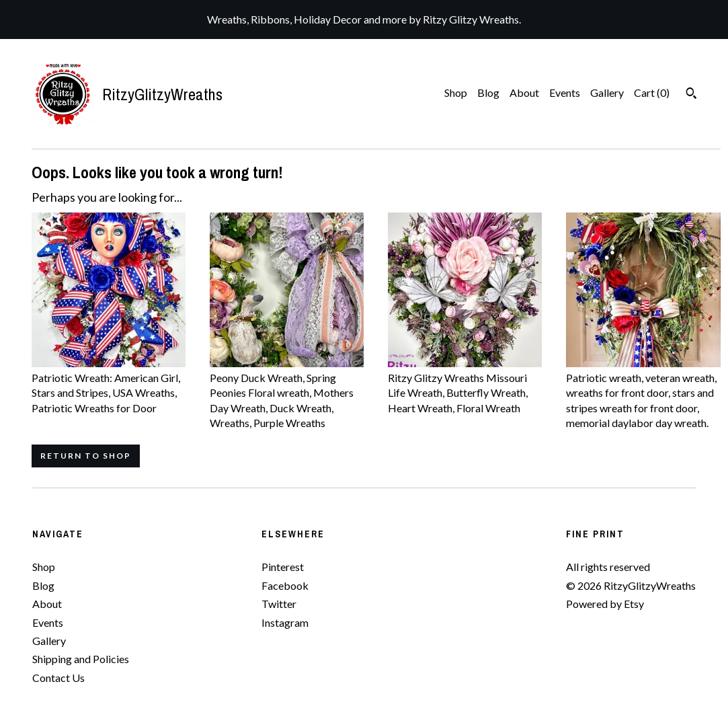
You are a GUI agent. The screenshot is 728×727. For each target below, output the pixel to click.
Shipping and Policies (81, 659)
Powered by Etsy (605, 604)
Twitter (279, 604)
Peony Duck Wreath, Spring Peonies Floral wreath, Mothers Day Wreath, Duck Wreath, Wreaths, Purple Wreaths (287, 393)
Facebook (285, 585)
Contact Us (58, 678)
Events (565, 92)
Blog (488, 92)
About (524, 92)
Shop (456, 92)
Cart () (652, 92)
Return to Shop (86, 456)
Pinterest (283, 567)
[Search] (691, 95)
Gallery (607, 92)
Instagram (285, 622)
